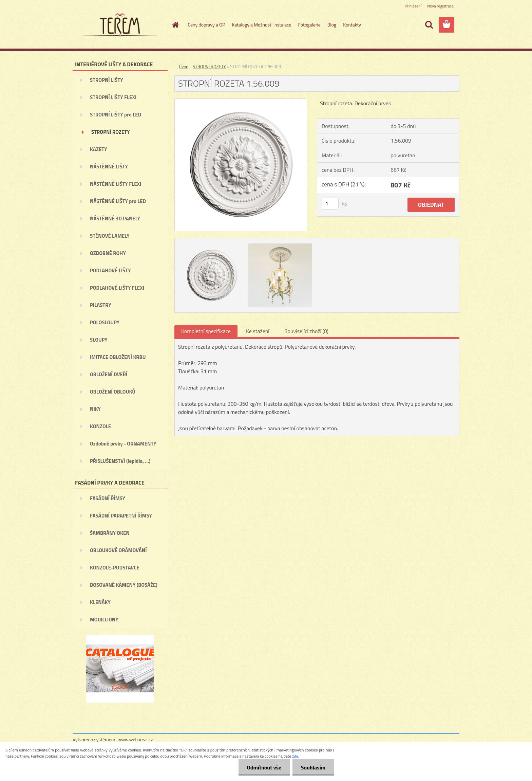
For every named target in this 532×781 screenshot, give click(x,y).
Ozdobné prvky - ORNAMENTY (123, 444)
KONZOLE (100, 426)
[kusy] (330, 204)
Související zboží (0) (307, 331)
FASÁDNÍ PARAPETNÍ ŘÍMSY (121, 516)
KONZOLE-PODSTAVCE (115, 568)
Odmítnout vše (264, 767)
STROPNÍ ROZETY (111, 132)
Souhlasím (313, 767)
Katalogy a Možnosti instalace (262, 25)
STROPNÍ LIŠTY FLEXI (113, 97)
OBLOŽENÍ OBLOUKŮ (113, 392)
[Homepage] (175, 25)
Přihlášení (413, 6)
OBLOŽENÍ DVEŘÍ (109, 374)
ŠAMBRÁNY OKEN (110, 533)
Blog (332, 25)
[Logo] (119, 25)
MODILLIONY (104, 620)
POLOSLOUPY (105, 322)
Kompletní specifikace (206, 331)
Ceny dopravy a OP (207, 25)
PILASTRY (101, 305)
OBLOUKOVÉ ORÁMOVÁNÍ (118, 550)
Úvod (184, 67)
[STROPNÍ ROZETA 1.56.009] (241, 102)
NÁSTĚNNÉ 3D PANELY (115, 219)
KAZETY (98, 149)
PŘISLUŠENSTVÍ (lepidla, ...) (120, 461)
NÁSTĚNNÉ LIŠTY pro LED (118, 201)
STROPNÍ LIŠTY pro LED (116, 115)
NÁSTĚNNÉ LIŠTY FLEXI (116, 184)
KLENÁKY (100, 602)
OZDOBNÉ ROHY (108, 253)
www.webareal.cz (135, 739)
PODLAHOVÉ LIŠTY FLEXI (117, 288)
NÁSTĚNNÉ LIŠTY (109, 167)
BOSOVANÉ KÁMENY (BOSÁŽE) (124, 585)
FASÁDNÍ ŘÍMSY (108, 498)
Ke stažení (258, 331)
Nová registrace (440, 6)
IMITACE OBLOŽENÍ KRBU (118, 357)
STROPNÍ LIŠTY (107, 80)
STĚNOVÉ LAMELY (110, 236)
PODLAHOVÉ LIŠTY (110, 270)
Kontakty (352, 25)
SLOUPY (99, 340)
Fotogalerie (309, 25)
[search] (429, 25)
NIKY (95, 409)
